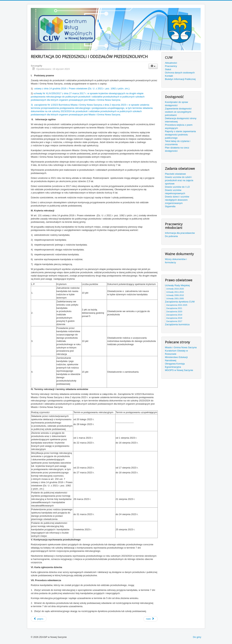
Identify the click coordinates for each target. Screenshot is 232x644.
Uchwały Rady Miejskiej (177, 285)
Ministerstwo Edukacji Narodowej (176, 359)
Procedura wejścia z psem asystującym (179, 126)
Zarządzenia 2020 (174, 312)
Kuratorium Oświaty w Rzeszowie (176, 352)
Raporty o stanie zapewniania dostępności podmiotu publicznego (180, 135)
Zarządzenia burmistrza (177, 324)
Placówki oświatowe (175, 174)
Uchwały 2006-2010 (175, 295)
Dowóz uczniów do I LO (177, 187)
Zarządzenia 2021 (174, 308)
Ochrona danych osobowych (180, 73)
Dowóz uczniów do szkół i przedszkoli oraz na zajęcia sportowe (179, 180)
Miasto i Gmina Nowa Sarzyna (181, 347)
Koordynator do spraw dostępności (176, 104)
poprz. (39, 619)
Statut (168, 69)
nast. (150, 619)
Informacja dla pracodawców (180, 233)
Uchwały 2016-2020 (175, 289)
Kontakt (169, 76)
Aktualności (171, 63)
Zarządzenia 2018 (174, 318)
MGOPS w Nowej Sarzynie (179, 370)
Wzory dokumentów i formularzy (176, 261)
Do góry (197, 637)
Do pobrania (171, 236)
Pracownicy (171, 66)
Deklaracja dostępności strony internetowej (181, 120)
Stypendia (170, 206)
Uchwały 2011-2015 (175, 292)
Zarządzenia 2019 (174, 315)
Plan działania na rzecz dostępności (177, 149)
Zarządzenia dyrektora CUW (180, 302)
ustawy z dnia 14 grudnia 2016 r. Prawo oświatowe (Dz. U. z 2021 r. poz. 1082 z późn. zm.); (82, 89)
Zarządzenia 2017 (174, 321)
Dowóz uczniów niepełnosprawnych (175, 192)
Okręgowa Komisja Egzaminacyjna (175, 365)
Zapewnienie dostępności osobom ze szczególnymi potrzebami (178, 112)
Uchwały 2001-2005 (175, 298)
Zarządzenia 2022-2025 (177, 305)
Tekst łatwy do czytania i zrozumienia (178, 143)
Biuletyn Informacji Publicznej (180, 79)
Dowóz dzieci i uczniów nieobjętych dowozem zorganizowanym (177, 200)
